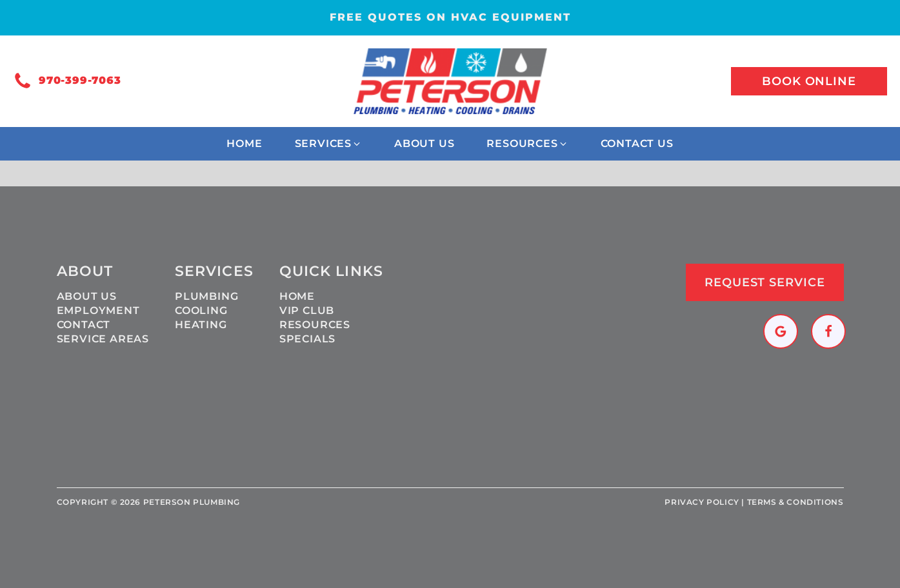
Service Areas (103, 339)
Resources (315, 325)
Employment (98, 310)
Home (297, 296)
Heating (201, 325)
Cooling (201, 310)
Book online (809, 81)
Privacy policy (702, 502)
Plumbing (206, 296)
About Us (87, 296)
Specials (307, 339)
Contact (84, 325)
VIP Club (307, 310)
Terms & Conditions (795, 502)
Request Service (765, 282)
